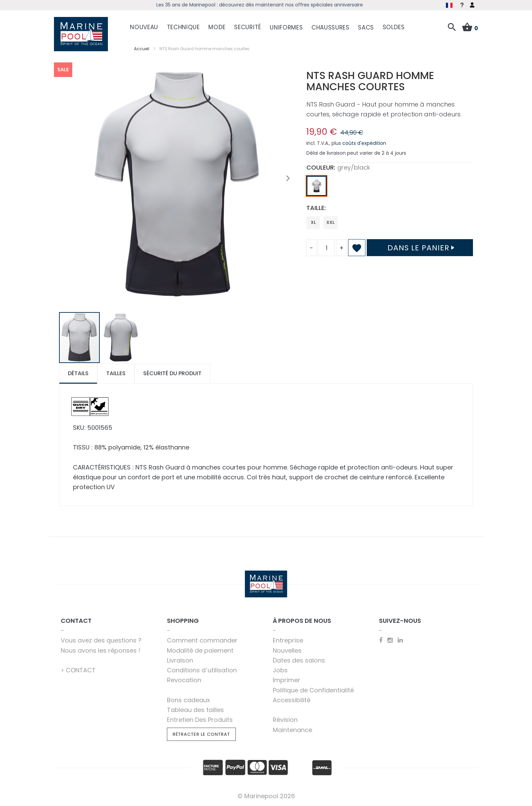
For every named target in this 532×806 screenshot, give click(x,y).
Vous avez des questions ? (101, 640)
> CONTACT (78, 670)
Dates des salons (299, 660)
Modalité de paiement (200, 650)
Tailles (116, 373)
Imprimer (287, 680)
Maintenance (292, 730)
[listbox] (390, 188)
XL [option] (313, 222)
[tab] (78, 374)
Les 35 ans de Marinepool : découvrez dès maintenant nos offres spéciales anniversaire (266, 5)
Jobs (280, 670)
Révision (285, 720)
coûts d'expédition (364, 143)
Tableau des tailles (195, 710)
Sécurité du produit (172, 373)
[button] (288, 178)
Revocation (184, 680)
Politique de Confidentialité (313, 690)
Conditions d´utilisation (202, 670)
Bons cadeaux (188, 700)
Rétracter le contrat (201, 734)
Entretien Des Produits (200, 720)
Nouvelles (287, 650)
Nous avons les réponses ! (101, 650)
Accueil (142, 49)
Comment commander (202, 640)
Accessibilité (292, 700)
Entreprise (288, 640)
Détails (78, 373)
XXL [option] (330, 222)
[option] (317, 186)
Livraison (180, 660)
